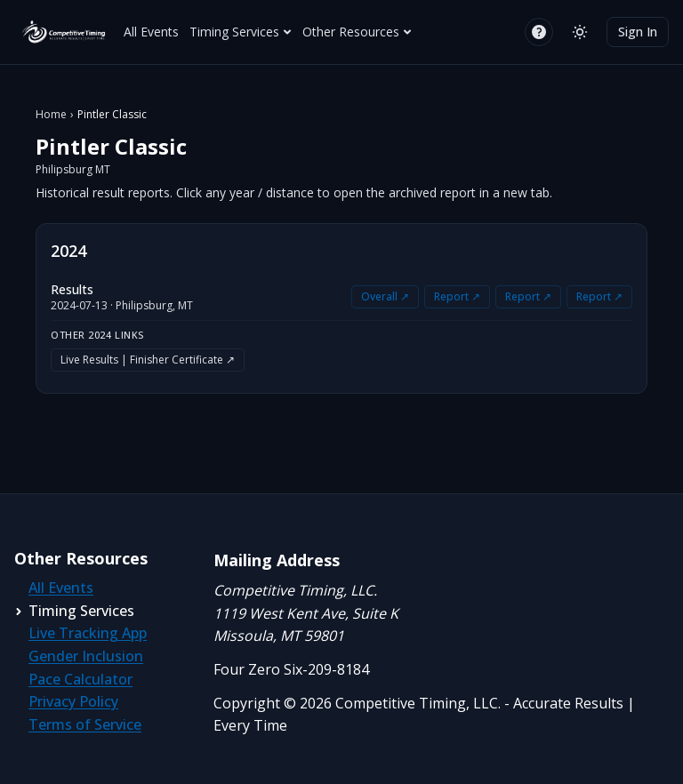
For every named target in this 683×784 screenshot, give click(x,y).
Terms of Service (85, 724)
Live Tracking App (88, 633)
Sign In (638, 32)
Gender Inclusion (86, 656)
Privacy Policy (73, 701)
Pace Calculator (80, 679)
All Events (151, 32)
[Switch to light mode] (580, 32)
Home (51, 115)
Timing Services (241, 32)
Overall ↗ (385, 296)
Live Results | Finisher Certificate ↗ (148, 360)
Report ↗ (457, 296)
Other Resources (357, 32)
